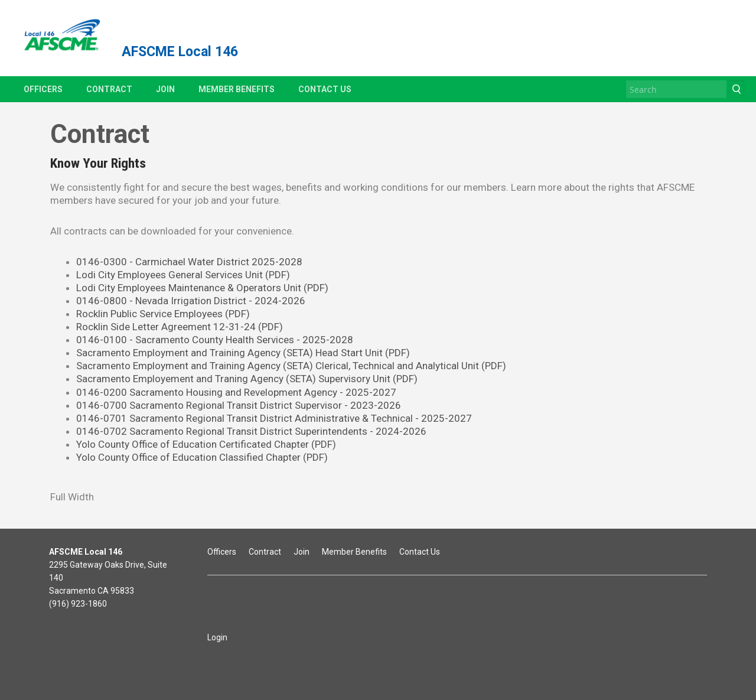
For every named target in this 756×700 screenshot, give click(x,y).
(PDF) (397, 353)
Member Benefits (237, 89)
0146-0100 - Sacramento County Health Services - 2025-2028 (215, 340)
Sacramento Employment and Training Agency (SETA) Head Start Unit (231, 353)
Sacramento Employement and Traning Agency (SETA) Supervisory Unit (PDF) (247, 379)
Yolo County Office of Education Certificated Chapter (206, 444)
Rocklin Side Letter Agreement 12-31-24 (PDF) (180, 327)
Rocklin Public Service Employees (163, 314)
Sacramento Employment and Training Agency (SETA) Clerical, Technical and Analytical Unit (291, 366)
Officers (43, 89)
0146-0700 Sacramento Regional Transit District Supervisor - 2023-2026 (239, 405)
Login (217, 637)
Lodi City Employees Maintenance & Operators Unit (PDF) (202, 288)
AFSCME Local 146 (180, 52)
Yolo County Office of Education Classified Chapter (202, 457)
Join (165, 89)
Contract (109, 89)
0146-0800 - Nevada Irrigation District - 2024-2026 (191, 301)
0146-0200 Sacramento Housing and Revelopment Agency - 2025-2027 (236, 392)
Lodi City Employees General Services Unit (183, 275)
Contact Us (325, 89)
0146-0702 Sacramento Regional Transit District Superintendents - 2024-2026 (251, 431)
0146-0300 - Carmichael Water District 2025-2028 (189, 262)
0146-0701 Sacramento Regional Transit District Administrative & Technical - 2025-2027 (274, 418)
